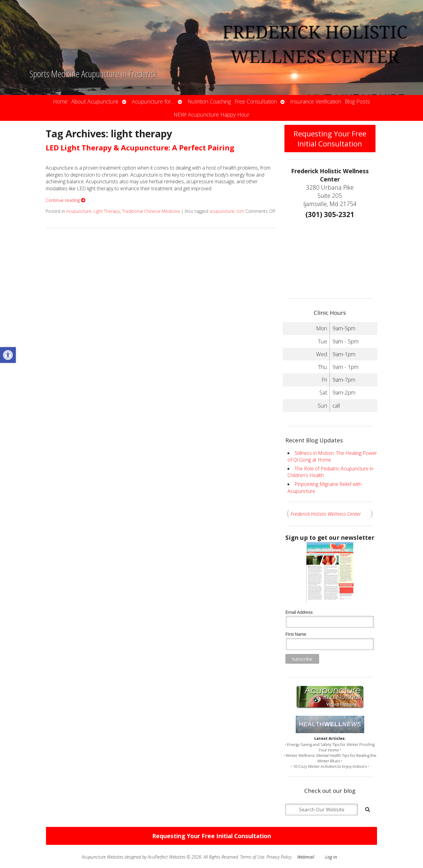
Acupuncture (79, 211)
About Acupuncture (95, 101)
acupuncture (222, 211)
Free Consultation (256, 101)
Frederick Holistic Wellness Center (326, 514)
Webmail (306, 857)
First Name (296, 634)
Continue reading (65, 200)
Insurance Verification (316, 101)
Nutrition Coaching (209, 101)
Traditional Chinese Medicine (151, 211)
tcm (240, 211)
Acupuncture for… (153, 101)
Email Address (299, 612)
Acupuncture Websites (102, 857)
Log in (331, 857)
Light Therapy (107, 211)
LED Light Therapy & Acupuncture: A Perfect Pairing (140, 148)
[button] (8, 355)
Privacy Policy (279, 857)
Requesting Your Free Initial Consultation (330, 139)
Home (60, 101)
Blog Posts (357, 101)
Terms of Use (252, 857)
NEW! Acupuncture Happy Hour (211, 114)
